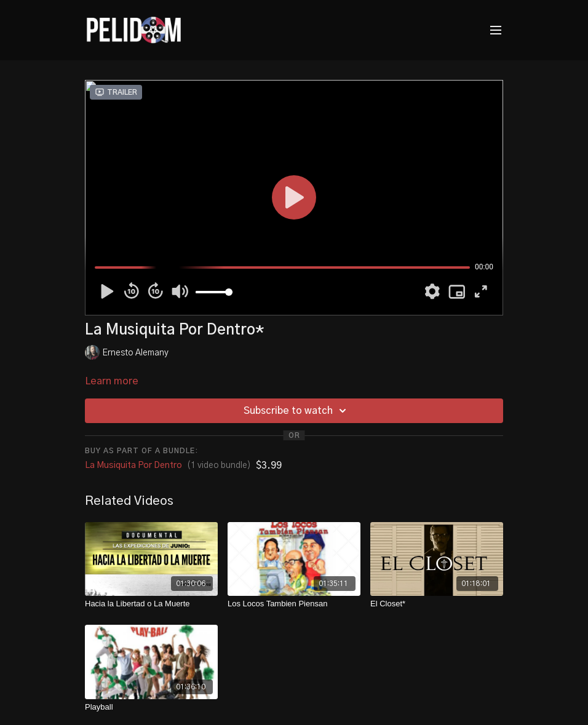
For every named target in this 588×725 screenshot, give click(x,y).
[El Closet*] (437, 604)
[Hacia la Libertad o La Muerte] (151, 604)
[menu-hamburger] (496, 30)
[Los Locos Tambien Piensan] (294, 604)
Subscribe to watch (297, 411)
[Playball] (151, 707)
